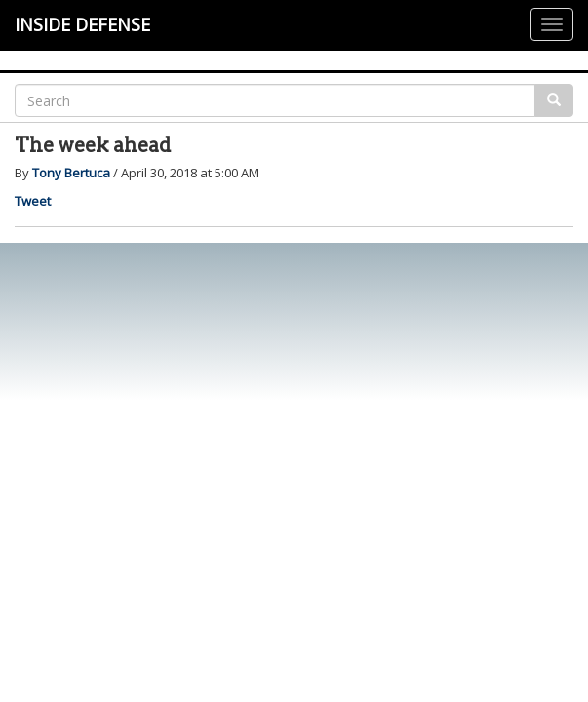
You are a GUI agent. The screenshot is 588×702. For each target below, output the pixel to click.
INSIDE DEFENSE (82, 24)
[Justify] (552, 24)
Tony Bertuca (71, 173)
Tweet (33, 201)
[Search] (275, 100)
